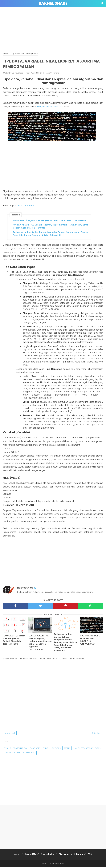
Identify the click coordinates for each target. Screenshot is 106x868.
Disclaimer (65, 855)
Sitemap (80, 855)
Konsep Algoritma (25, 206)
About (14, 855)
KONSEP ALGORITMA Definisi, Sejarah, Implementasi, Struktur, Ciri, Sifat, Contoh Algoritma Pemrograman (51, 227)
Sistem (67, 749)
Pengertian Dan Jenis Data (50, 107)
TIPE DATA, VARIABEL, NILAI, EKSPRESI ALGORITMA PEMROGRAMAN (90, 641)
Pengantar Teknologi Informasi (20, 754)
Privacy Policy (47, 855)
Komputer (56, 749)
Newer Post (10, 734)
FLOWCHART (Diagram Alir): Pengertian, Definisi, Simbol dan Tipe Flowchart (50, 221)
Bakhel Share (53, 3)
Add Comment (53, 74)
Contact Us (29, 855)
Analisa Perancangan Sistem (87, 749)
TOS (92, 855)
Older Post (96, 734)
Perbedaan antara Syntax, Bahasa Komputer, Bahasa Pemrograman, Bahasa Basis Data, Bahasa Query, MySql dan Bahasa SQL (51, 235)
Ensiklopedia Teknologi (16, 749)
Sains (46, 749)
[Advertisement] (53, 29)
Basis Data (35, 749)
